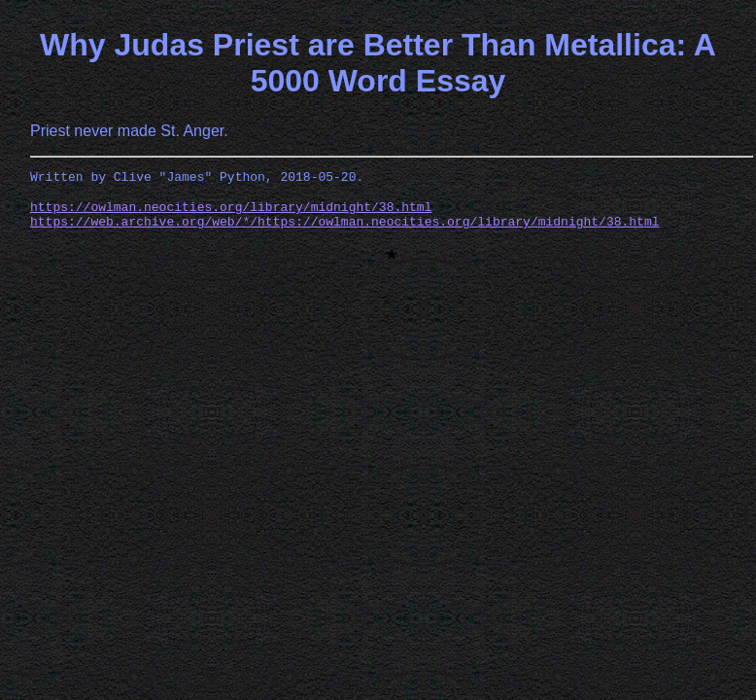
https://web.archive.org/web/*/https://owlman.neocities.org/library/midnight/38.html (344, 229)
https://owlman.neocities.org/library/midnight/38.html (231, 212)
